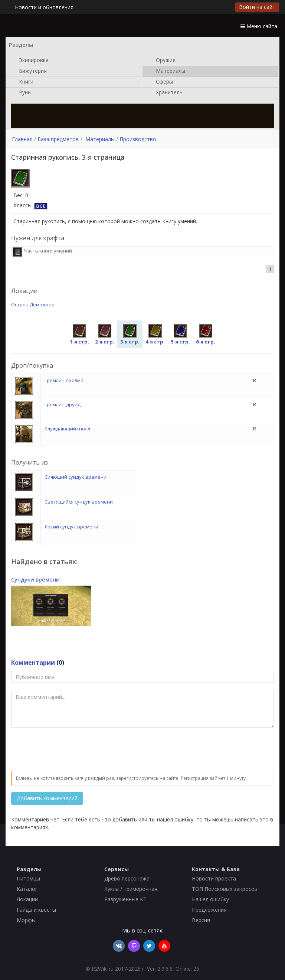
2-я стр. (105, 335)
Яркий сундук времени (71, 527)
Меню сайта (259, 26)
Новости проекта (214, 878)
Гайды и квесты (36, 910)
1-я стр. (79, 335)
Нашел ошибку (210, 899)
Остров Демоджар (33, 305)
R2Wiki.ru (103, 969)
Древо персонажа (127, 878)
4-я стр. (155, 335)
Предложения (209, 910)
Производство (138, 139)
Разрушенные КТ (125, 899)
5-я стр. (180, 335)
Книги (22, 82)
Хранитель (166, 93)
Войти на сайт (257, 7)
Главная (22, 139)
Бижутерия (29, 71)
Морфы (26, 920)
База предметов (58, 139)
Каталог (27, 889)
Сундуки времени (35, 579)
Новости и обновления (44, 7)
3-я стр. (130, 335)
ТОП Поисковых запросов (225, 889)
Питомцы (28, 878)
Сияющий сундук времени (76, 477)
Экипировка (30, 61)
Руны (22, 93)
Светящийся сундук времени (79, 502)
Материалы (167, 71)
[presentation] (68, 750)
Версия (201, 920)
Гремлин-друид (63, 404)
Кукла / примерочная (131, 889)
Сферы (161, 82)
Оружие (162, 61)
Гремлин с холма (64, 380)
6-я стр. (206, 335)
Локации (27, 899)
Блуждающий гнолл (67, 429)
